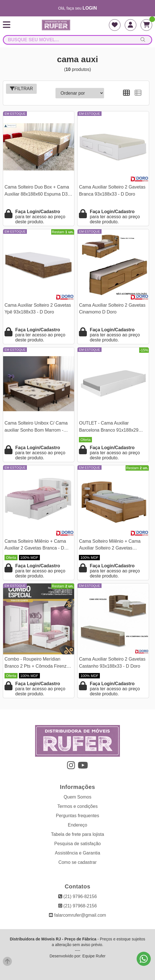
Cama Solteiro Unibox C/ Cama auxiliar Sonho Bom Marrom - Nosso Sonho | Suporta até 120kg (38, 427)
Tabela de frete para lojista (77, 834)
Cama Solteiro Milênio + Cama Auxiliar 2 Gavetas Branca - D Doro (35, 545)
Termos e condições (77, 806)
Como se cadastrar (77, 862)
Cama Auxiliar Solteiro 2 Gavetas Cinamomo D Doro (112, 309)
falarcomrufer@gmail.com (77, 915)
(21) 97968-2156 (78, 906)
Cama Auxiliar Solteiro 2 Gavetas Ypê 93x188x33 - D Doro (38, 309)
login (90, 8)
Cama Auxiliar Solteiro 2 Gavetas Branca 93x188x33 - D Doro (112, 190)
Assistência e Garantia (77, 853)
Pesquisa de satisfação (78, 844)
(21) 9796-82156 (78, 896)
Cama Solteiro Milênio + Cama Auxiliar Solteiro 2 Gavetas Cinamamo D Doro (110, 545)
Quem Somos (77, 797)
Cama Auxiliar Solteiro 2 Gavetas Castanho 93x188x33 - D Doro (112, 662)
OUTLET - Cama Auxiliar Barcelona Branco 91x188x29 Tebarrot (109, 427)
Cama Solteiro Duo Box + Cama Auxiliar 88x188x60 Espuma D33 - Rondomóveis (37, 191)
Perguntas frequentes (78, 816)
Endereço (78, 825)
